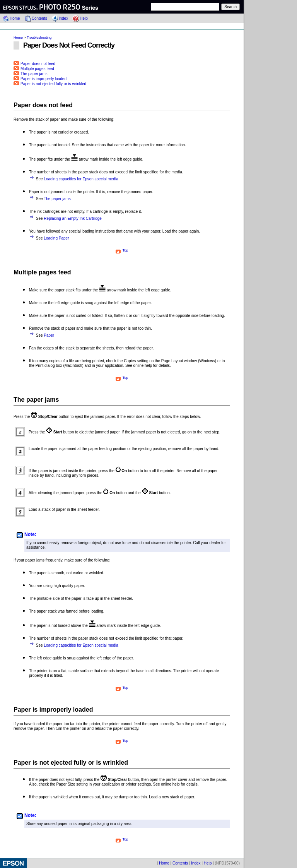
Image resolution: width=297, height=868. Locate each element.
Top (122, 250)
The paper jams (30, 74)
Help (84, 18)
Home (15, 18)
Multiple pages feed (34, 69)
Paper (49, 335)
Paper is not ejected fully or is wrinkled (50, 84)
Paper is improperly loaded (40, 79)
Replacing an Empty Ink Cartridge (73, 218)
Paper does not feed (34, 64)
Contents (39, 18)
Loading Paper (56, 238)
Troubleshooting (39, 38)
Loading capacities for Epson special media (81, 179)
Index (63, 18)
